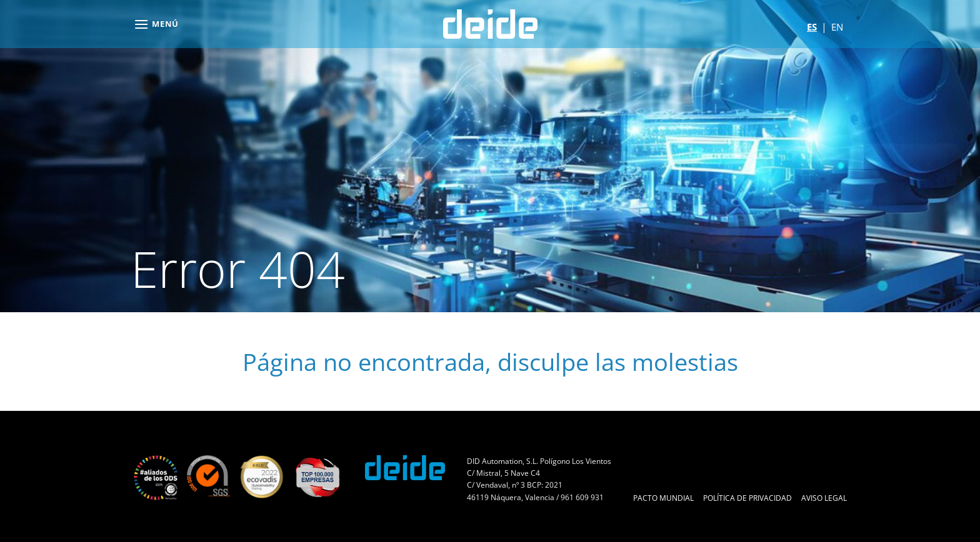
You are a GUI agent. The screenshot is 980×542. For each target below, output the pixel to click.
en (837, 27)
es (812, 27)
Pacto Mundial (663, 498)
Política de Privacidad (747, 498)
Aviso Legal (824, 498)
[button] (156, 24)
